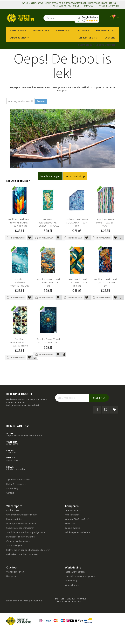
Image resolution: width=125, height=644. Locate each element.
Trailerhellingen (14, 545)
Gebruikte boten (88, 38)
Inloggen (89, 6)
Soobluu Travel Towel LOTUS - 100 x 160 (48, 341)
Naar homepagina (50, 176)
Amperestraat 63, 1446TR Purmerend (24, 436)
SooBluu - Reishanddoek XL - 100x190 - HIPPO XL (48, 222)
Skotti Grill (70, 523)
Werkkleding (71, 581)
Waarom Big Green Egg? (77, 519)
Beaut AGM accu (73, 510)
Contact (10, 493)
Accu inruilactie (72, 515)
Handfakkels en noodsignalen (80, 576)
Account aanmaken (109, 6)
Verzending (12, 488)
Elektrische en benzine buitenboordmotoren (28, 550)
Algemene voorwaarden (18, 480)
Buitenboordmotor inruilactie (21, 537)
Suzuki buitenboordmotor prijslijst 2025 (26, 532)
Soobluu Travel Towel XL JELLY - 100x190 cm (105, 283)
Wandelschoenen (15, 572)
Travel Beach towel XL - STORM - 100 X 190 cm (77, 283)
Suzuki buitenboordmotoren (20, 528)
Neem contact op (75, 176)
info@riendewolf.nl (16, 469)
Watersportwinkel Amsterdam (21, 523)
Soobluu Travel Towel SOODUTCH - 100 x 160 (77, 222)
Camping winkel (73, 528)
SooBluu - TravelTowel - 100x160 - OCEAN (20, 283)
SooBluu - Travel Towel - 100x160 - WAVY (105, 222)
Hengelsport (12, 576)
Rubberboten (13, 510)
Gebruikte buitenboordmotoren (97, 45)
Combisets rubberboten (18, 541)
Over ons (110, 38)
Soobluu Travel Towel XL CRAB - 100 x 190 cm (48, 283)
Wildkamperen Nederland (78, 532)
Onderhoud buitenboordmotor (21, 515)
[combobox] (63, 18)
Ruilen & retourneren (17, 484)
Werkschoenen (73, 585)
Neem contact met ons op (66, 6)
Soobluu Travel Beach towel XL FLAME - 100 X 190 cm (20, 222)
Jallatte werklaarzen (75, 572)
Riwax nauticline (14, 519)
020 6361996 (12, 444)
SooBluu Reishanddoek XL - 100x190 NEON (20, 342)
